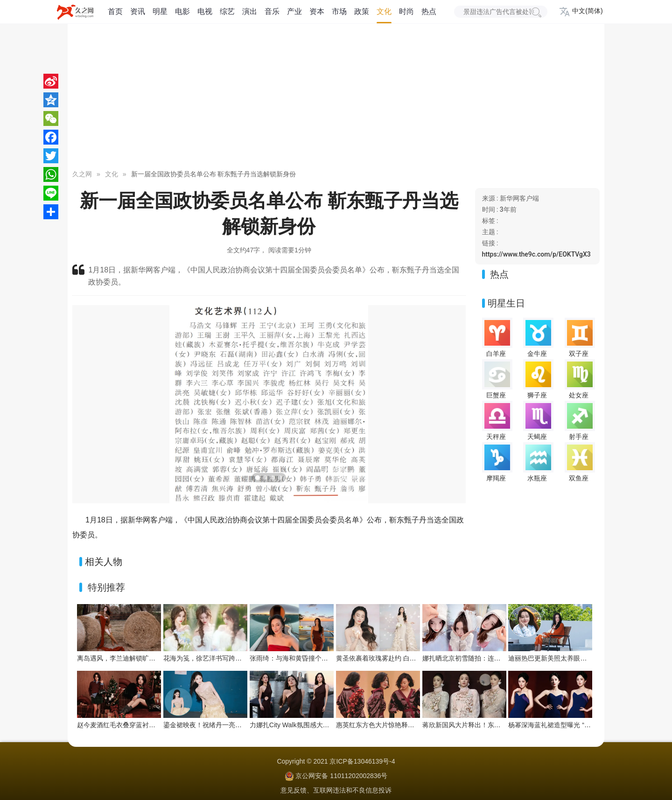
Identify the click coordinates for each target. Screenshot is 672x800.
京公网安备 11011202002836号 (341, 776)
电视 (205, 11)
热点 (429, 11)
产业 (294, 11)
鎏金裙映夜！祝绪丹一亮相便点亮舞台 (219, 725)
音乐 (272, 11)
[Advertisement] (336, 98)
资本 (317, 11)
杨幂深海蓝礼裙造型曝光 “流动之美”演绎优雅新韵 (580, 725)
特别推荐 (106, 587)
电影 (182, 11)
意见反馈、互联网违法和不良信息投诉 (336, 790)
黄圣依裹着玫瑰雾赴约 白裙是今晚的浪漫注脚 (402, 658)
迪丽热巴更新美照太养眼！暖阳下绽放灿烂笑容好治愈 (587, 658)
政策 (362, 11)
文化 (384, 11)
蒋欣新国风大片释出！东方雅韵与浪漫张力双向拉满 (497, 725)
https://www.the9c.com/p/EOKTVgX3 (536, 254)
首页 (115, 11)
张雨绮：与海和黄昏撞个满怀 (292, 658)
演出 (250, 11)
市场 (339, 11)
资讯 (138, 11)
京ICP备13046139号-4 (362, 761)
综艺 (227, 11)
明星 (160, 11)
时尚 (406, 11)
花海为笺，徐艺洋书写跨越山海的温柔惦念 (225, 658)
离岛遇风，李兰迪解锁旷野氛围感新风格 (136, 658)
